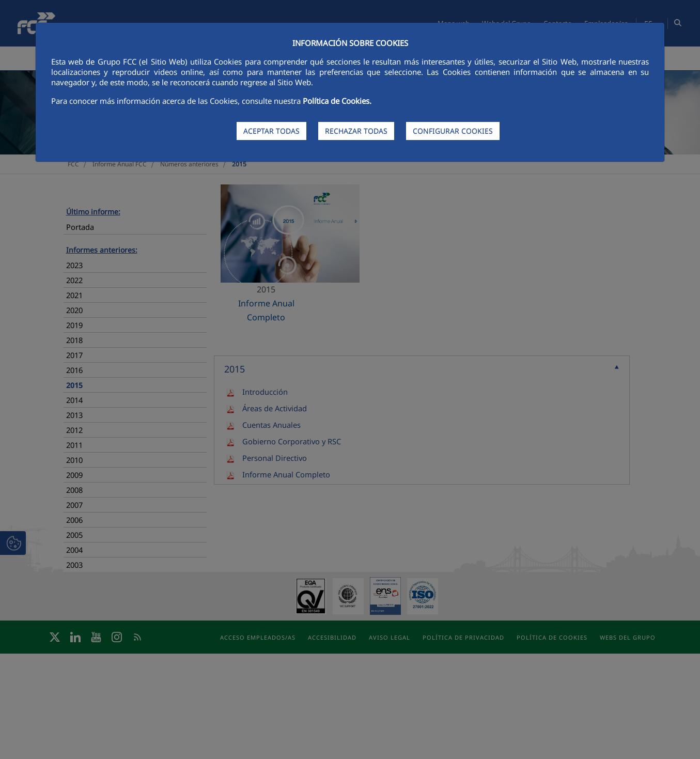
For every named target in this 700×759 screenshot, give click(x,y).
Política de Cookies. (337, 101)
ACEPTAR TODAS (271, 131)
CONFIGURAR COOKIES (453, 131)
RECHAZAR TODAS (356, 131)
